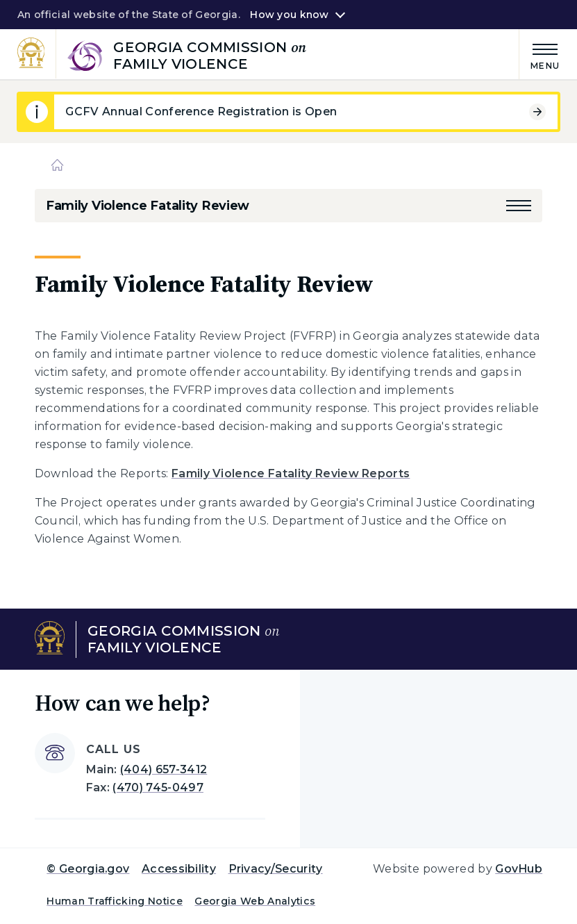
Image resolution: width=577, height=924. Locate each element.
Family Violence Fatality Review (148, 206)
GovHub (519, 869)
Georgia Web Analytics (255, 901)
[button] (519, 206)
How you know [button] (289, 15)
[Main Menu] (540, 55)
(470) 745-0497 (158, 787)
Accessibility (179, 869)
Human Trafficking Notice (115, 901)
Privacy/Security (276, 869)
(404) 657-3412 (164, 769)
